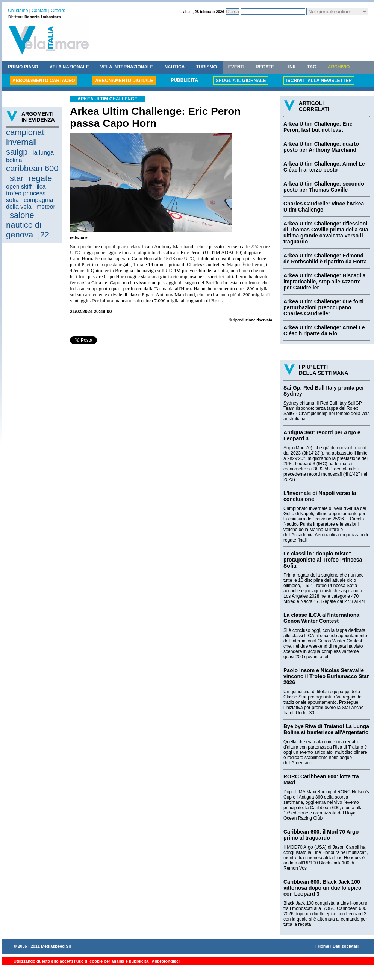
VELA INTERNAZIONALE (127, 67)
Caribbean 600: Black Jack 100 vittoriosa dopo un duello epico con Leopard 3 (323, 888)
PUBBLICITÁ (184, 80)
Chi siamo (18, 11)
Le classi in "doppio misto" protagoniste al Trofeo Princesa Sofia (323, 560)
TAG (312, 67)
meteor (46, 207)
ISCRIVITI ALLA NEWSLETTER (319, 81)
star (17, 178)
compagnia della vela (30, 203)
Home (323, 946)
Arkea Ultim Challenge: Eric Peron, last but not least (318, 127)
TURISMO (206, 67)
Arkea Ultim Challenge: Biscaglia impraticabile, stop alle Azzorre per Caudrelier (325, 282)
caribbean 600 (32, 168)
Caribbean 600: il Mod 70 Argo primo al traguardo (321, 835)
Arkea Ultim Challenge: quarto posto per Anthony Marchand (321, 147)
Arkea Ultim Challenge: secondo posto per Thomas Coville (324, 187)
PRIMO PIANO (23, 67)
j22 (44, 235)
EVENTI (236, 67)
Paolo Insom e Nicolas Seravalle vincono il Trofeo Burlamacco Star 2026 (326, 676)
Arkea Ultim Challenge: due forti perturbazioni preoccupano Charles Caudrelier (323, 307)
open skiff (19, 186)
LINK (291, 67)
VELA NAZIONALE (69, 67)
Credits (58, 11)
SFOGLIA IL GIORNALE (241, 81)
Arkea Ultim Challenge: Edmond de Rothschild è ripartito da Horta (325, 259)
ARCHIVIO (339, 67)
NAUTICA (174, 67)
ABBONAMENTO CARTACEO (44, 81)
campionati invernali (26, 137)
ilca (41, 186)
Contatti (39, 11)
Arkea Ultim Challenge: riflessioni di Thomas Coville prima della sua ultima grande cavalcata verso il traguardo (326, 233)
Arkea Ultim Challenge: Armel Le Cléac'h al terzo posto (324, 167)
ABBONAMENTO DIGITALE (124, 81)
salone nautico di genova (24, 225)
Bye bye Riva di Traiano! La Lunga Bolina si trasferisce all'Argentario (326, 729)
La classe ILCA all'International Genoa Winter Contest (322, 618)
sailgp (17, 152)
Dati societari (346, 946)
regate (40, 178)
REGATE (265, 67)
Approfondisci (165, 961)
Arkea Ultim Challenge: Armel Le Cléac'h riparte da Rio (324, 330)
